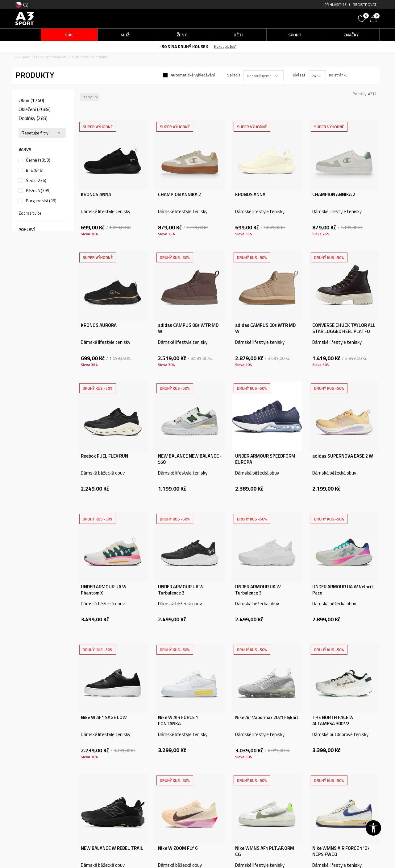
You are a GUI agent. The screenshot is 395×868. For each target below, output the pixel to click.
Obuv (31, 100)
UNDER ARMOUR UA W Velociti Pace (343, 590)
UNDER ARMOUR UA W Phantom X (104, 590)
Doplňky (33, 118)
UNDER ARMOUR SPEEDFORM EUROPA (265, 459)
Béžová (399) (38, 191)
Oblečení (35, 109)
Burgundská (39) (41, 201)
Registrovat (365, 4)
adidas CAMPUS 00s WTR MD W (188, 328)
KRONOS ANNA (96, 195)
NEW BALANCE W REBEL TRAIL (112, 848)
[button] (309, 19)
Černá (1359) (38, 160)
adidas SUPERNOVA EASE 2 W (343, 456)
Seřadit (234, 75)
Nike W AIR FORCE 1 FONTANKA (178, 721)
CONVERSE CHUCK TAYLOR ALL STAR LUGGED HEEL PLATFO (344, 328)
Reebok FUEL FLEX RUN (104, 456)
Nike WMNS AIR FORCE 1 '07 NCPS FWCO (341, 851)
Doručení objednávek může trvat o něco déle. (155, 46)
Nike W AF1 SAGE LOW (104, 718)
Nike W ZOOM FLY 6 (178, 848)
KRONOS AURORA (99, 325)
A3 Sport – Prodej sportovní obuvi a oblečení (52, 57)
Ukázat (299, 75)
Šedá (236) (36, 180)
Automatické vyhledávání (193, 75)
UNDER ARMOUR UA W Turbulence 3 (181, 590)
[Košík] (375, 18)
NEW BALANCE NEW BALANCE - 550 (190, 459)
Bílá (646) (35, 170)
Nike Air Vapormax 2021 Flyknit (267, 718)
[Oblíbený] (363, 18)
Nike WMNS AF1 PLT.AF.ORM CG (265, 851)
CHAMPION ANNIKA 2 (179, 195)
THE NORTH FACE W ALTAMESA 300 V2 (333, 721)
